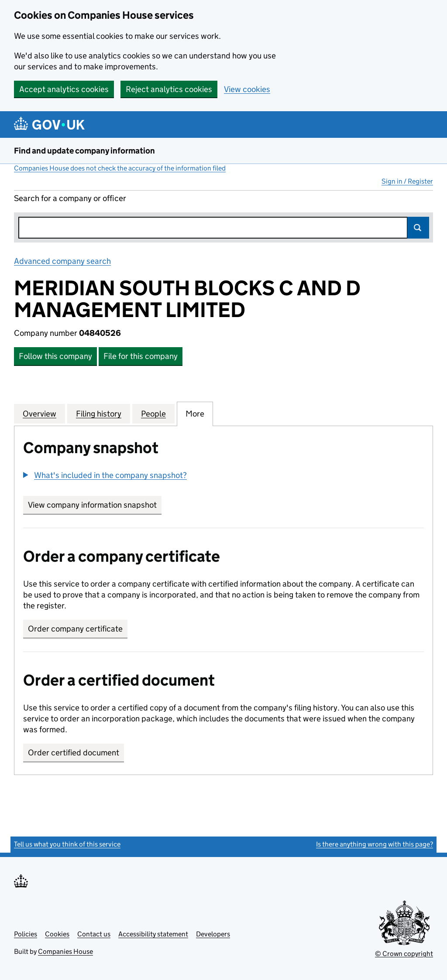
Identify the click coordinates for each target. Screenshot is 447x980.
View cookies (247, 89)
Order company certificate (75, 629)
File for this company (141, 356)
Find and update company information (84, 151)
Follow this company (55, 356)
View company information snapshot (95, 505)
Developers (213, 934)
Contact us (94, 934)
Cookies (57, 934)
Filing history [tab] (99, 413)
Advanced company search (62, 261)
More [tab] (195, 413)
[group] (223, 476)
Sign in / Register (407, 181)
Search (418, 228)
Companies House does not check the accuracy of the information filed (120, 168)
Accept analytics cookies (64, 89)
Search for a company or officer (70, 198)
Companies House (65, 951)
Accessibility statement (153, 934)
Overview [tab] (40, 413)
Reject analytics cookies (169, 89)
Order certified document (74, 753)
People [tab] (153, 413)
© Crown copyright (404, 954)
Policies (26, 934)
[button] (105, 475)
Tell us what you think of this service (67, 844)
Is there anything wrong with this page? (375, 844)
